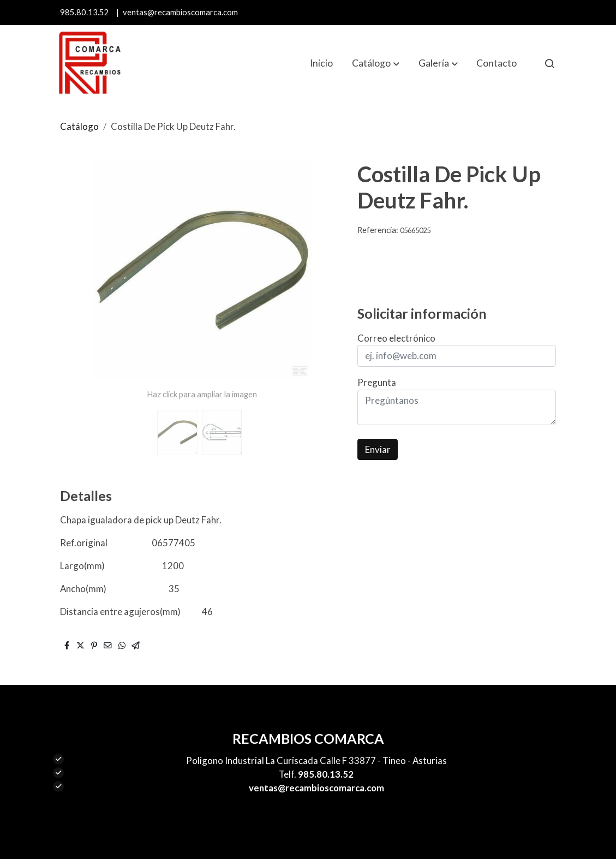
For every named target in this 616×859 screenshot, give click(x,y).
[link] (89, 63)
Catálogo (79, 126)
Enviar (378, 449)
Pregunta (377, 382)
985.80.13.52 (85, 12)
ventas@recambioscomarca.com (180, 12)
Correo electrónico (396, 338)
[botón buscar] (549, 63)
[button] (376, 63)
